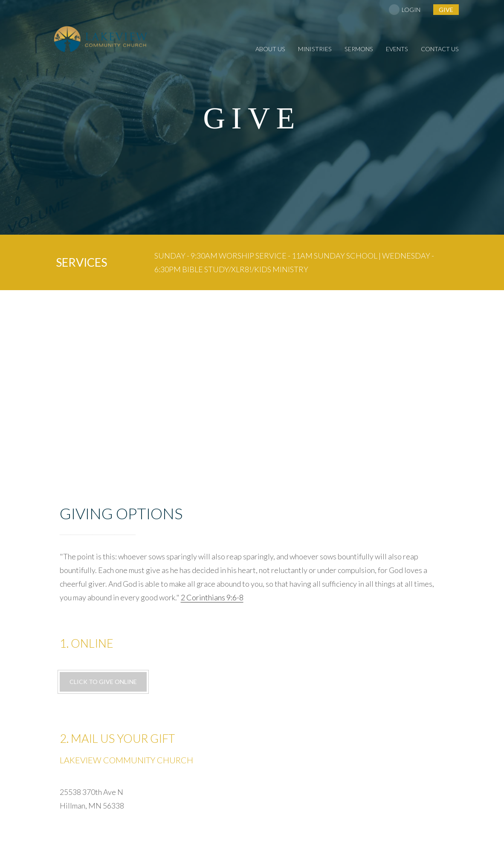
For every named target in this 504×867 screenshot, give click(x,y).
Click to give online (103, 682)
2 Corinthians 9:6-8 (212, 597)
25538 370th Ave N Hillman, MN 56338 (252, 658)
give (446, 10)
